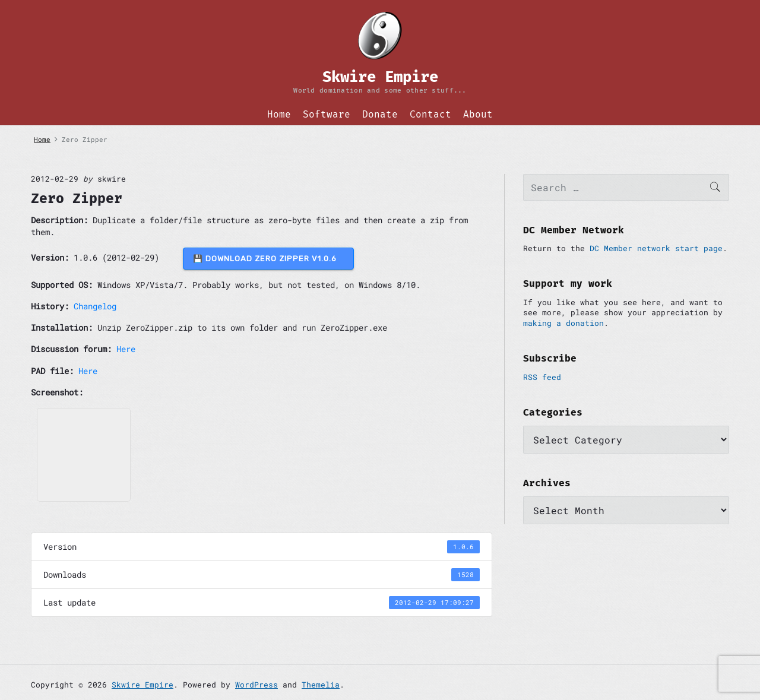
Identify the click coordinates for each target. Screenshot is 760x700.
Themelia (321, 685)
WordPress (256, 685)
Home (279, 114)
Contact (430, 114)
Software (327, 114)
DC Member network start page (656, 248)
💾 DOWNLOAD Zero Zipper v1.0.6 (268, 259)
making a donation (563, 323)
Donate (380, 114)
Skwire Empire (142, 685)
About (478, 114)
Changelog (95, 306)
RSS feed (542, 377)
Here (126, 349)
